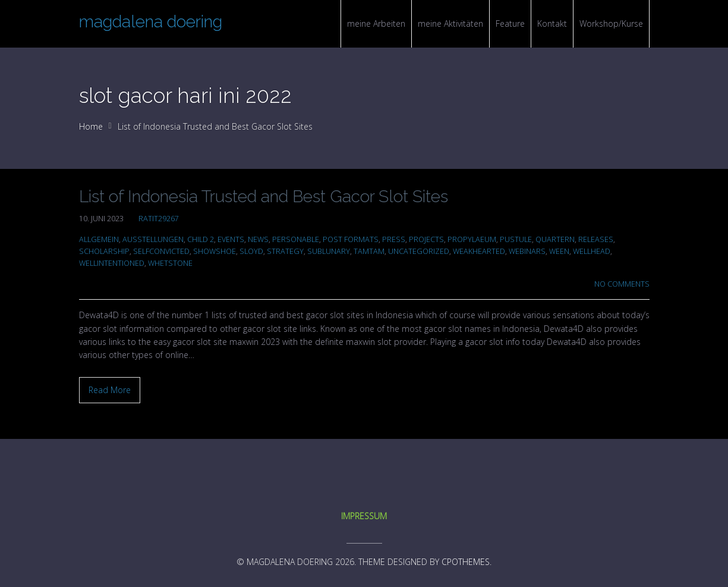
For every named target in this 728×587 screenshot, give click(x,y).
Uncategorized (419, 251)
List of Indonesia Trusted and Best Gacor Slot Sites (264, 197)
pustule (516, 239)
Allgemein (99, 239)
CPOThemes (466, 562)
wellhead (592, 251)
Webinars (527, 251)
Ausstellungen (153, 239)
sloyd (251, 251)
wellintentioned (112, 263)
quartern (555, 239)
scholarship (104, 251)
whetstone (170, 263)
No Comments (622, 284)
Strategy (285, 251)
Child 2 (201, 239)
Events (231, 239)
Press (394, 239)
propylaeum (472, 239)
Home (91, 126)
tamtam (369, 251)
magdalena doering (151, 22)
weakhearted (479, 251)
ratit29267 (159, 219)
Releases (596, 239)
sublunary (329, 251)
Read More (110, 390)
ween (559, 251)
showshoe (215, 251)
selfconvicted (161, 251)
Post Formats (351, 239)
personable (296, 239)
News (258, 239)
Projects (426, 239)
